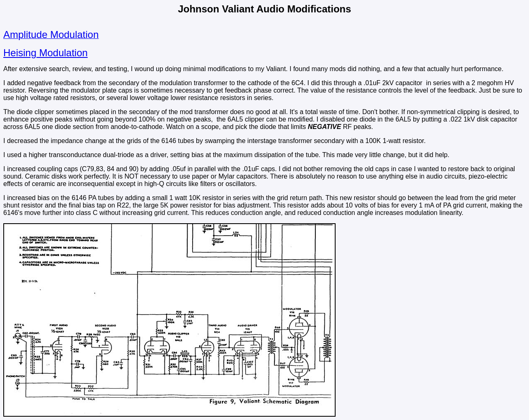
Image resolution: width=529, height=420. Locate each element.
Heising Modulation (45, 53)
